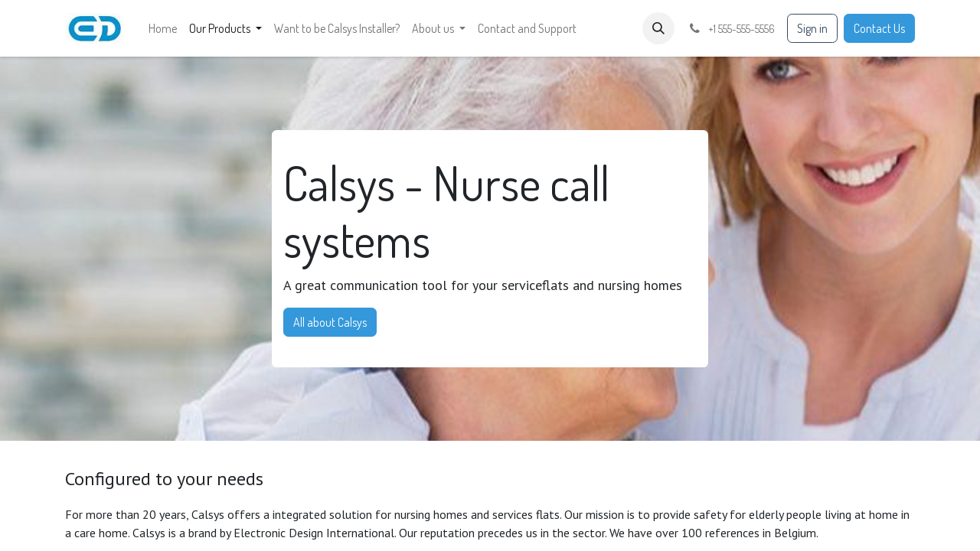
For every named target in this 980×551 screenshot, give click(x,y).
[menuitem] (163, 28)
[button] (658, 28)
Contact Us (879, 28)
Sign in (812, 28)
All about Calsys (330, 322)
